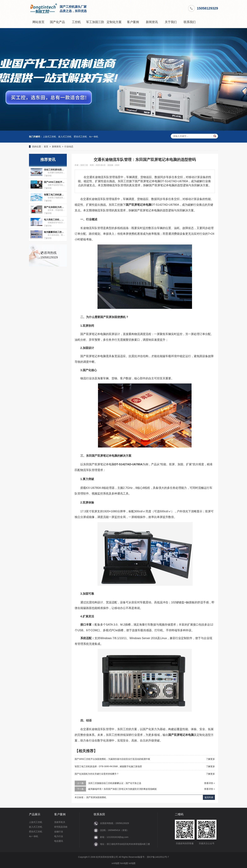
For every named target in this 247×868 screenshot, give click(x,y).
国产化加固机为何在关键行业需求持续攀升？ (97, 774)
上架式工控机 (49, 137)
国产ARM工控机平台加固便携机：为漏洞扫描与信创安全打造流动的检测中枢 (112, 759)
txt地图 (132, 863)
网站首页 (38, 22)
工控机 (76, 22)
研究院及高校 (61, 827)
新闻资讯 (152, 22)
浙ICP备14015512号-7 (158, 857)
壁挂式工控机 (80, 137)
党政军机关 (60, 822)
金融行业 (59, 832)
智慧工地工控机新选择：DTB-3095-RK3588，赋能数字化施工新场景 (108, 766)
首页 (46, 147)
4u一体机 (94, 137)
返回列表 (209, 797)
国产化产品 (57, 22)
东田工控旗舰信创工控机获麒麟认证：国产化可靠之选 (115, 783)
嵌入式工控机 (65, 137)
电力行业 (59, 836)
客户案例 (133, 22)
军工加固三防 (95, 22)
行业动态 (69, 147)
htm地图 (124, 863)
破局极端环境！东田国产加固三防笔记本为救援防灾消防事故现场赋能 (122, 789)
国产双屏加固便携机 (96, 797)
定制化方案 (114, 22)
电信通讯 (59, 841)
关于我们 (171, 22)
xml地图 (115, 863)
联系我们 (190, 22)
